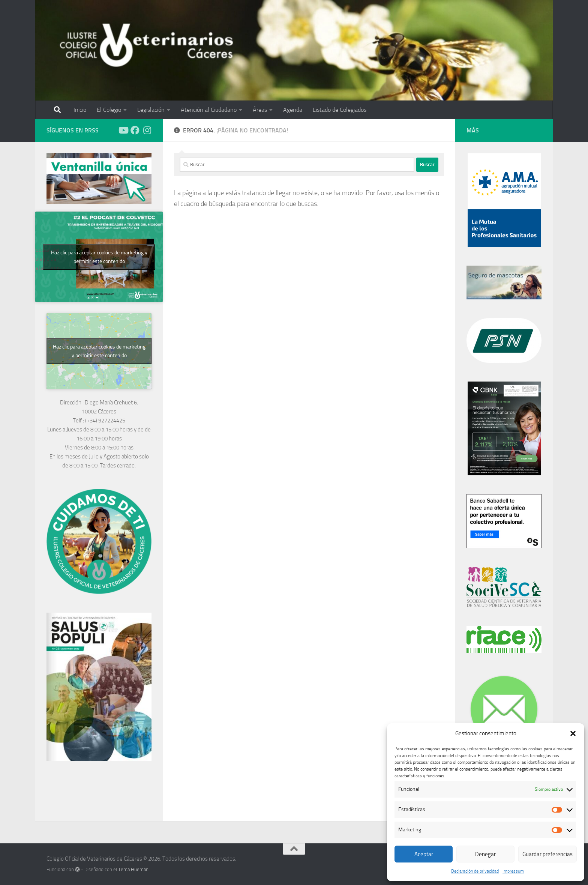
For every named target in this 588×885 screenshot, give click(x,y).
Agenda (293, 110)
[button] (573, 733)
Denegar (485, 854)
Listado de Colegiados (340, 110)
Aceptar (424, 854)
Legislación (151, 110)
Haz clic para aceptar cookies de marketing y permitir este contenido (99, 257)
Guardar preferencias (547, 854)
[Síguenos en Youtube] (123, 130)
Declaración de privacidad (475, 871)
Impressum (513, 871)
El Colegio (109, 110)
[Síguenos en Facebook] (135, 130)
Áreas (260, 110)
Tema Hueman (133, 869)
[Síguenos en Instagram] (147, 130)
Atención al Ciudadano (209, 110)
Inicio (80, 110)
